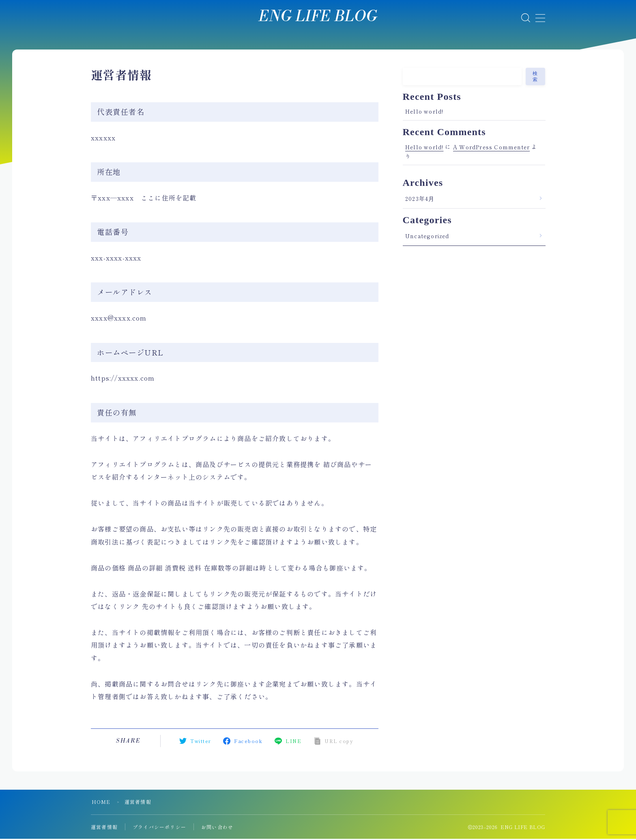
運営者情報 (104, 828)
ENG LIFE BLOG (318, 17)
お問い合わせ (217, 828)
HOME (101, 803)
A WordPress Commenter (491, 148)
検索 (535, 78)
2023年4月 (420, 200)
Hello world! (424, 112)
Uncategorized (427, 237)
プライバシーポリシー (159, 828)
